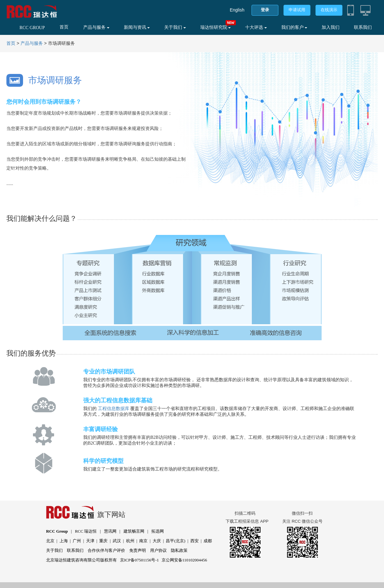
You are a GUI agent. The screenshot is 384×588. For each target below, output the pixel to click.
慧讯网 (110, 531)
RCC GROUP (32, 28)
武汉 (117, 541)
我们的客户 (294, 27)
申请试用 (297, 10)
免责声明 (138, 550)
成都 (208, 541)
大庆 (157, 541)
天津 (90, 541)
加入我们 (331, 27)
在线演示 (329, 10)
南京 (143, 541)
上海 (64, 541)
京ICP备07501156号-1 (140, 560)
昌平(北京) (176, 541)
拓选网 (158, 531)
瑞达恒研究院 (216, 27)
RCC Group (57, 531)
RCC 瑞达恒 (86, 531)
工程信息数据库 (114, 409)
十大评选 (256, 27)
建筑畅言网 (134, 531)
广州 (77, 541)
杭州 (130, 541)
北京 (50, 541)
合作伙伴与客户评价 (106, 550)
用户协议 (158, 550)
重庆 (103, 541)
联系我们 (363, 27)
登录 (265, 10)
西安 (195, 541)
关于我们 (175, 27)
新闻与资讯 (137, 27)
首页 (64, 27)
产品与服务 (96, 27)
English (237, 10)
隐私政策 (179, 550)
